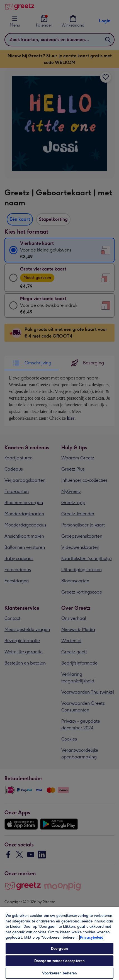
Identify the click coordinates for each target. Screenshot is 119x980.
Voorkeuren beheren (59, 973)
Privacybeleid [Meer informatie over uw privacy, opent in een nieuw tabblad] (92, 937)
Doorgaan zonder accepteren (59, 961)
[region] (59, 943)
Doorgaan (59, 949)
